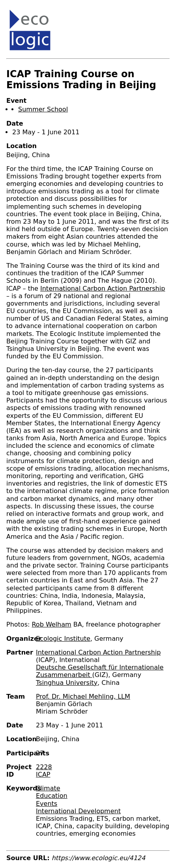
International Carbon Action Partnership (103, 288)
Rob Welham (51, 624)
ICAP (43, 774)
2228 (44, 767)
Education (52, 796)
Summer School (43, 109)
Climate (48, 788)
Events (47, 804)
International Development (78, 811)
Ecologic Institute (63, 639)
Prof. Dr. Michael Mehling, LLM (83, 696)
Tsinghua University (67, 683)
